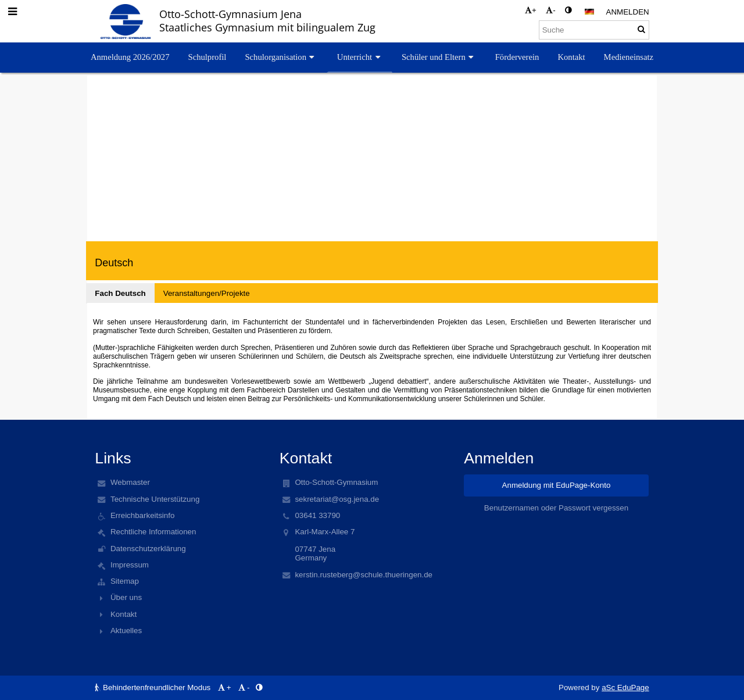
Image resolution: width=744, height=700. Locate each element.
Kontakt (124, 614)
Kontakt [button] (571, 57)
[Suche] (594, 30)
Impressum (130, 565)
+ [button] (531, 10)
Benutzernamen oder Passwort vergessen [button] (556, 508)
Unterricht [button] (360, 57)
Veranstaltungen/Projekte (207, 293)
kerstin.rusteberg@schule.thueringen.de (364, 575)
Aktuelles (126, 631)
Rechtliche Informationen (153, 532)
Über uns (126, 597)
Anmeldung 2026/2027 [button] (130, 57)
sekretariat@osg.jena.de (337, 499)
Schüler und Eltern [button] (439, 57)
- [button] (550, 10)
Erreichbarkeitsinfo (142, 515)
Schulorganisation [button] (281, 57)
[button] (589, 12)
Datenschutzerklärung (148, 549)
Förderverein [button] (517, 57)
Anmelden (628, 12)
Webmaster (130, 482)
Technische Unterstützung (155, 499)
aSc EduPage (625, 687)
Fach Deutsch (120, 293)
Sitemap (125, 581)
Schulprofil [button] (207, 57)
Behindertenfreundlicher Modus (154, 687)
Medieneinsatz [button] (629, 57)
